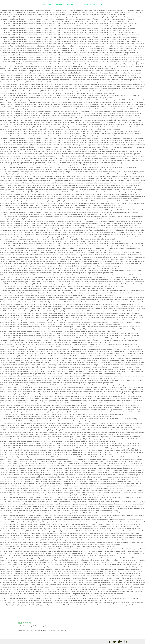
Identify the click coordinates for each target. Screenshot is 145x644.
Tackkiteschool (24, 626)
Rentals (70, 5)
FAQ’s (102, 5)
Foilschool (61, 5)
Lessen (50, 5)
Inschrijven (94, 5)
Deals (86, 5)
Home (43, 5)
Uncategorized (43, 626)
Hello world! (25, 623)
